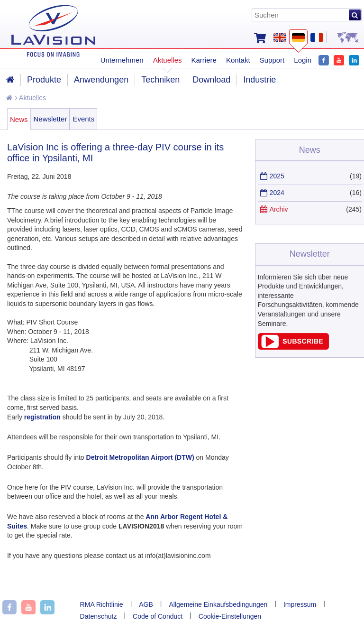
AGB (146, 604)
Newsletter (50, 119)
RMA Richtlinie (102, 604)
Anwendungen (101, 80)
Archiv (279, 209)
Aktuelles (31, 98)
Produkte (44, 80)
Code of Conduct (158, 616)
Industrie (259, 80)
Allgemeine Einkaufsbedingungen (218, 604)
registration (42, 417)
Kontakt (238, 60)
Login (303, 60)
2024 (277, 193)
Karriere (204, 60)
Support (272, 60)
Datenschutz (99, 616)
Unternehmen (122, 60)
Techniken (160, 80)
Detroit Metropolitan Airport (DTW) (140, 457)
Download (211, 80)
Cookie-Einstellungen (230, 616)
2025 (277, 176)
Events (83, 119)
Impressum (300, 604)
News (19, 119)
